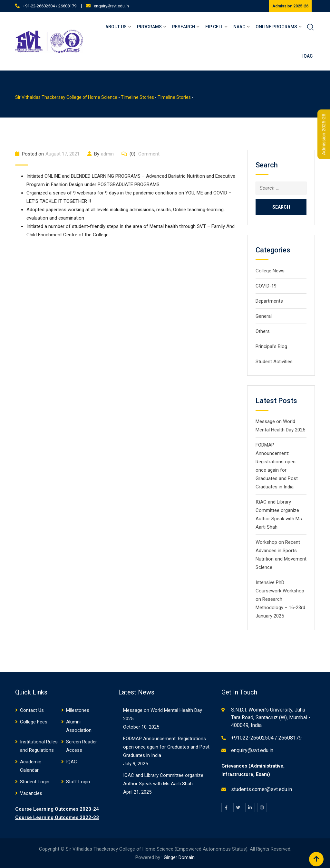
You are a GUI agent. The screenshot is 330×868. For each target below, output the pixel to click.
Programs (149, 27)
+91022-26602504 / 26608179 (266, 738)
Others (263, 331)
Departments (269, 301)
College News (270, 271)
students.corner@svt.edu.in (262, 789)
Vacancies (31, 793)
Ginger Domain (179, 857)
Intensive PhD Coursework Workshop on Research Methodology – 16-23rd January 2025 (280, 599)
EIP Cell (214, 27)
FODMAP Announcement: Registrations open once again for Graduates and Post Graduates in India (166, 747)
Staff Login (78, 782)
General (264, 316)
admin (107, 154)
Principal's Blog (271, 346)
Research (184, 27)
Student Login (35, 782)
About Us (116, 27)
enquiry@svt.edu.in (111, 6)
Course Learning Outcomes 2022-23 (57, 817)
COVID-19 (266, 286)
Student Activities (274, 362)
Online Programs (276, 27)
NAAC (239, 27)
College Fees (34, 722)
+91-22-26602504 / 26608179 (50, 6)
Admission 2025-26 (290, 6)
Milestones (78, 710)
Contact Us (32, 710)
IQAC (307, 56)
